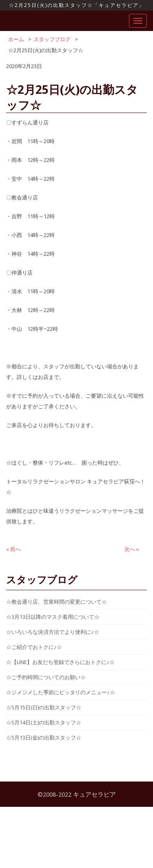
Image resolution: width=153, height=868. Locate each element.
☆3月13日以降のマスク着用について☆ (53, 617)
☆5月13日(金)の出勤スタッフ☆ (44, 737)
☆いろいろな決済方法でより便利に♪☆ (53, 632)
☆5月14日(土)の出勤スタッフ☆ (44, 722)
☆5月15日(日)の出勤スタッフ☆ (44, 707)
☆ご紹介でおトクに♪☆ (34, 647)
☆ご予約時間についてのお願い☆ (46, 677)
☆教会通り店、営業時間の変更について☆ (57, 602)
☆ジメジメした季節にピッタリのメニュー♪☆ (61, 692)
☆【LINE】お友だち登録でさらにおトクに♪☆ (60, 662)
